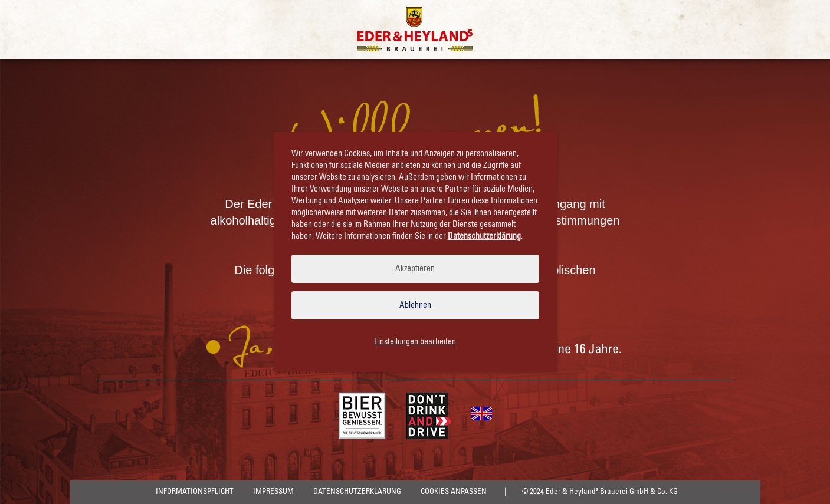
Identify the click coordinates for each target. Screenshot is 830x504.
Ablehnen (415, 305)
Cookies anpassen (454, 492)
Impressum (273, 492)
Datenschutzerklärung (357, 492)
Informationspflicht (195, 492)
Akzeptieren (415, 269)
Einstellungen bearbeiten (415, 342)
